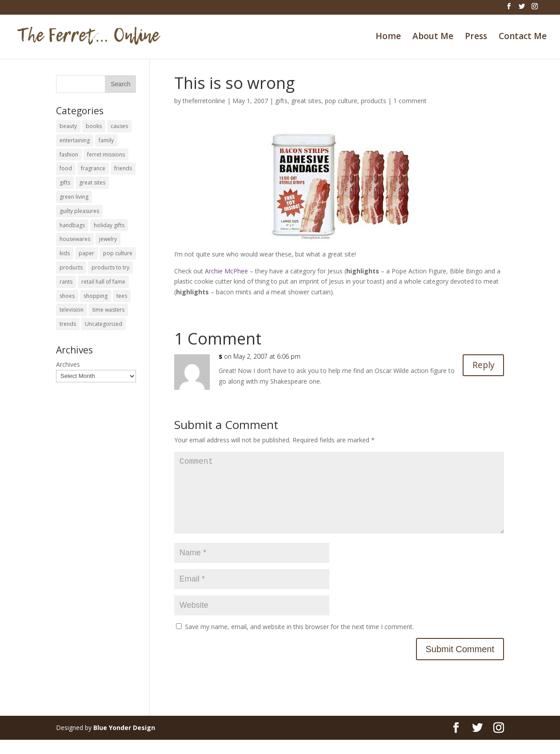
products (374, 101)
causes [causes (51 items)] (119, 126)
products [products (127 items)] (71, 267)
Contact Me (523, 37)
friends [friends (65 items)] (123, 168)
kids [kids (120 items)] (65, 253)
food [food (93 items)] (66, 168)
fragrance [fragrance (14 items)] (93, 168)
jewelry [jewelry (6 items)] (108, 239)
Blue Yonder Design (124, 742)
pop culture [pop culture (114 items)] (118, 253)
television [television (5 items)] (72, 310)
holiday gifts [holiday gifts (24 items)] (109, 225)
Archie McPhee (226, 271)
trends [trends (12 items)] (68, 324)
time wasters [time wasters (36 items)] (108, 310)
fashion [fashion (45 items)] (69, 154)
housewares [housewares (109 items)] (75, 239)
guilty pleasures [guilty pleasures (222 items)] (79, 211)
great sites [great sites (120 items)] (92, 182)
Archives (68, 364)
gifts (281, 101)
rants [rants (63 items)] (66, 282)
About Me (433, 37)
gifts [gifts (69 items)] (65, 182)
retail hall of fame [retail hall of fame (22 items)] (103, 282)
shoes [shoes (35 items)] (67, 296)
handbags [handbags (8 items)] (72, 225)
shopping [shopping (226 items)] (96, 296)
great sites (306, 101)
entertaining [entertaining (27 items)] (75, 140)
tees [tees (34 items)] (122, 296)
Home (388, 37)
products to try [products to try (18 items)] (110, 267)
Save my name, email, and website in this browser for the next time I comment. (299, 641)
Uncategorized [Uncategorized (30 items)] (104, 324)
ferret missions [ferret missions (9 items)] (106, 154)
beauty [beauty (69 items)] (68, 126)
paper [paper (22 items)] (86, 253)
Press (476, 37)
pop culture (341, 101)
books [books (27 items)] (94, 126)
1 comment (410, 101)
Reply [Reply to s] (483, 365)
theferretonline (204, 101)
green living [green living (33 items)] (74, 197)
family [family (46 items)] (106, 140)
